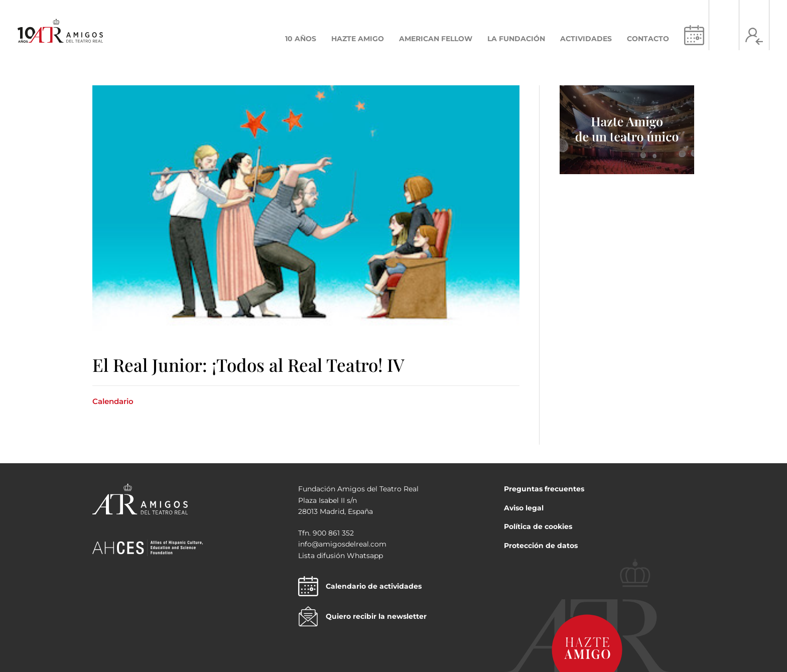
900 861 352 (333, 533)
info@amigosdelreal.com (342, 544)
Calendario (113, 401)
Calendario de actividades (360, 586)
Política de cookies (538, 526)
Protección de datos (541, 546)
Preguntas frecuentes (544, 489)
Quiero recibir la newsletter (362, 616)
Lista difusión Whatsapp (341, 556)
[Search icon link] (724, 36)
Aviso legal (524, 508)
